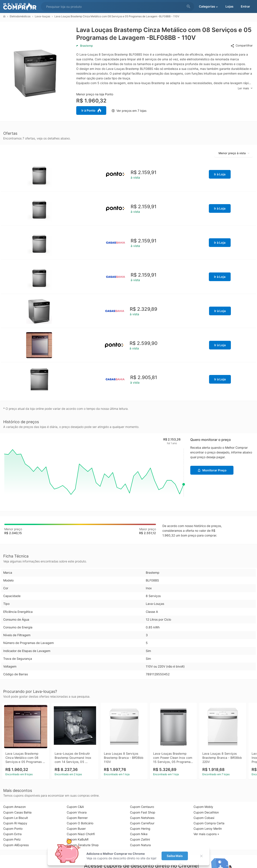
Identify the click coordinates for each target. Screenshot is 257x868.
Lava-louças (42, 16)
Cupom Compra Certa (209, 823)
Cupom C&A (75, 807)
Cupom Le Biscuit (16, 818)
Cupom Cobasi (204, 818)
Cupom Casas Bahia (17, 812)
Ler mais (245, 88)
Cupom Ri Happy (15, 823)
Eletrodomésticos (20, 16)
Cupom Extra (12, 834)
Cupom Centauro (142, 807)
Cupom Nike (139, 834)
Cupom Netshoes (142, 818)
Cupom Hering (140, 829)
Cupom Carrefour (142, 823)
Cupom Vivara (77, 812)
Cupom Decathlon (206, 812)
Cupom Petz (12, 839)
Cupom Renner (77, 818)
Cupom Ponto (13, 829)
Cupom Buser (76, 829)
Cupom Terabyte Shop (83, 845)
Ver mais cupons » (206, 834)
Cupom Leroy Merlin (208, 829)
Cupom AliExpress (16, 845)
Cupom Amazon (14, 807)
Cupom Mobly (203, 807)
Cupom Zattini (140, 839)
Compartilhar (242, 46)
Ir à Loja (220, 174)
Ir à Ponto (91, 111)
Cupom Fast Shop (143, 812)
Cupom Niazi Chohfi (81, 834)
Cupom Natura (140, 845)
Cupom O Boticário (80, 823)
